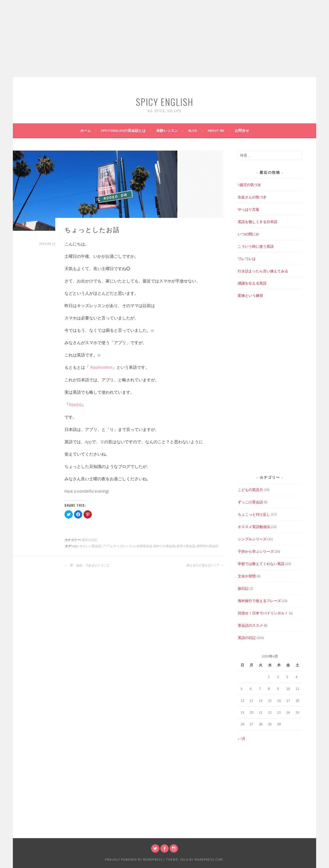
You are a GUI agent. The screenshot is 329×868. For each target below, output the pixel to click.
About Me (216, 131)
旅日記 (243, 588)
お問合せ (242, 131)
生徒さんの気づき (252, 197)
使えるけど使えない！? (205, 565)
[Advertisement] (164, 39)
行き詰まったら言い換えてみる (263, 271)
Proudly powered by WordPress (134, 859)
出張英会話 (144, 546)
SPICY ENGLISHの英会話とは (123, 131)
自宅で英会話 (186, 546)
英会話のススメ (250, 625)
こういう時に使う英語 (256, 246)
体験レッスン (167, 131)
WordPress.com (209, 859)
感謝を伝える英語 (252, 283)
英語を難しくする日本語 (258, 222)
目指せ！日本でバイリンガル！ (263, 613)
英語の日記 (89, 540)
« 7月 (242, 739)
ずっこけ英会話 (250, 502)
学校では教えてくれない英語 (261, 564)
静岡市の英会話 (207, 546)
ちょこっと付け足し (254, 514)
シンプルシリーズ (252, 539)
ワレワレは (247, 259)
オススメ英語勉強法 (254, 527)
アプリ (107, 546)
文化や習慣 (247, 576)
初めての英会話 (164, 546)
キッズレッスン (124, 546)
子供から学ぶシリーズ (256, 551)
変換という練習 (250, 296)
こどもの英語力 (250, 490)
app (75, 546)
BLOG (193, 131)
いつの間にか (249, 234)
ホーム (86, 131)
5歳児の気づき (249, 185)
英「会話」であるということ (87, 565)
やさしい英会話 (90, 546)
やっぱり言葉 (249, 209)
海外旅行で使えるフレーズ (259, 601)
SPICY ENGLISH (164, 102)
